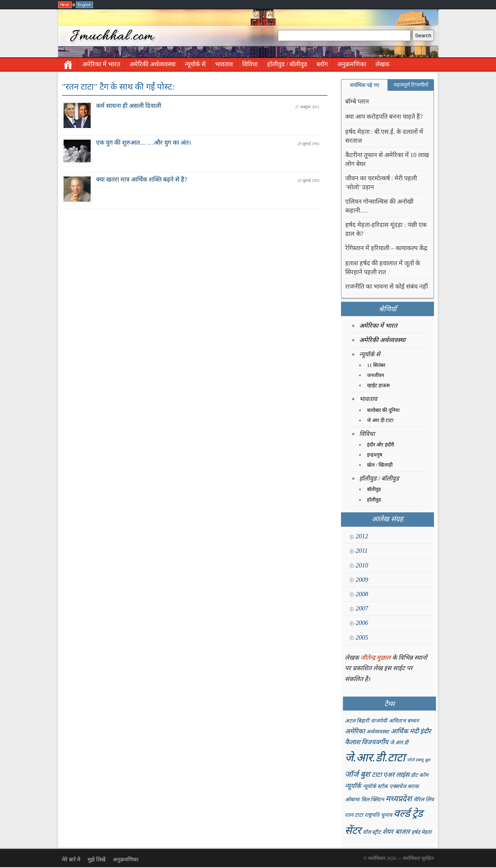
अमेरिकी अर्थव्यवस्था (152, 64)
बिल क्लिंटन (373, 800)
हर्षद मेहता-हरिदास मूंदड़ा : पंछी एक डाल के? (386, 229)
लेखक (382, 64)
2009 (362, 580)
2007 (362, 608)
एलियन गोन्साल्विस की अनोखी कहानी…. (379, 206)
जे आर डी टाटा (380, 420)
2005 (362, 637)
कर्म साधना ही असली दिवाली (129, 106)
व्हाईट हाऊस (378, 385)
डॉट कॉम (419, 775)
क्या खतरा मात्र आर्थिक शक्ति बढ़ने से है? (142, 179)
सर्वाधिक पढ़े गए (364, 85)
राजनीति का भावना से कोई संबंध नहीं (387, 286)
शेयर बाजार (396, 832)
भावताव (224, 64)
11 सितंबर (376, 365)
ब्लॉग (322, 64)
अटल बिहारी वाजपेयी (366, 721)
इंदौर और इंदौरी (381, 445)
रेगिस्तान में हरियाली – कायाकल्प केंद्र (386, 248)
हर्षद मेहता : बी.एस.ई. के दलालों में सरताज (384, 136)
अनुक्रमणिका (352, 64)
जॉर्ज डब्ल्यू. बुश (418, 760)
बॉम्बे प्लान (357, 101)
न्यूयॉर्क (353, 786)
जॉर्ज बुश (357, 774)
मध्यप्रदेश (399, 799)
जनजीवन (375, 375)
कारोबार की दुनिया (383, 410)
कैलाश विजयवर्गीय (367, 742)
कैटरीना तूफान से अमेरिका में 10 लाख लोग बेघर (387, 159)
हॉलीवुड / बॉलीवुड (287, 64)
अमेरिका (355, 731)
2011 (362, 551)
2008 (362, 594)
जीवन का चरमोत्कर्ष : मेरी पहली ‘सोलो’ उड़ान (381, 183)
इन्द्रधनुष (375, 455)
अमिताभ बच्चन (404, 721)
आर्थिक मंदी (405, 731)
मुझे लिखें (97, 860)
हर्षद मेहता (422, 832)
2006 (362, 623)
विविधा (250, 64)
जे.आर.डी (399, 743)
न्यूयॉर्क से (195, 64)
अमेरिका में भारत (101, 64)
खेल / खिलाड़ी (380, 465)
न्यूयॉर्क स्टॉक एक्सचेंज (384, 786)
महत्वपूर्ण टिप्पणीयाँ (411, 85)
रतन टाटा (354, 815)
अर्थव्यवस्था (378, 732)
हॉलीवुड (374, 500)
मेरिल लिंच (424, 800)
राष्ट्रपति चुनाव (378, 815)
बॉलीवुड (374, 489)
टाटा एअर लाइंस (390, 775)
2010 (362, 565)
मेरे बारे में (71, 860)
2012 (362, 536)
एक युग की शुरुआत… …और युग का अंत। (144, 143)
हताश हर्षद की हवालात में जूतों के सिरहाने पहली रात (383, 268)
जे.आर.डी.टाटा (375, 757)
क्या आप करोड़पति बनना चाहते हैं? (384, 117)
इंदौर (425, 731)
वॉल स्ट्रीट (372, 832)
